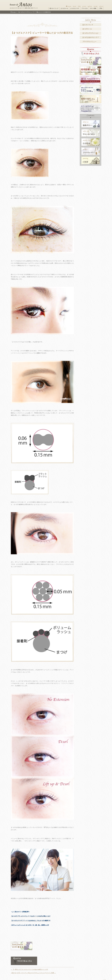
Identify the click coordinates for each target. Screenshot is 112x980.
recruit (96, 6)
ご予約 (100, 8)
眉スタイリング (54, 8)
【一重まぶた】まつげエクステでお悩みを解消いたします (29, 969)
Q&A (79, 6)
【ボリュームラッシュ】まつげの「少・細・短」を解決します (30, 925)
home (69, 6)
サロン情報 (93, 8)
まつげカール (64, 8)
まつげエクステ (75, 8)
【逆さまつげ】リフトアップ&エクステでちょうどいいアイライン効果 (33, 973)
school (101, 6)
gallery (90, 6)
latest (75, 6)
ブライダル (85, 8)
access (84, 6)
